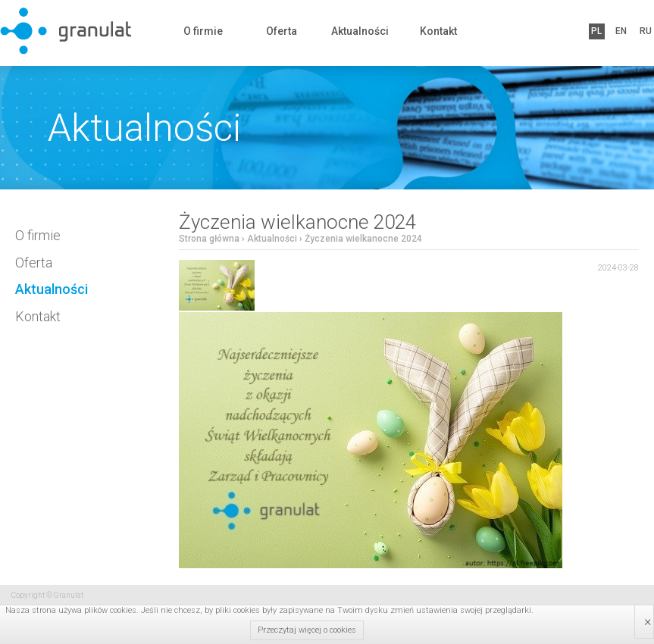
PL (596, 31)
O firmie (203, 31)
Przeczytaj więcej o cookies (307, 630)
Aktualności (360, 31)
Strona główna (209, 239)
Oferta (282, 31)
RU (643, 31)
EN (620, 31)
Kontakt (438, 31)
